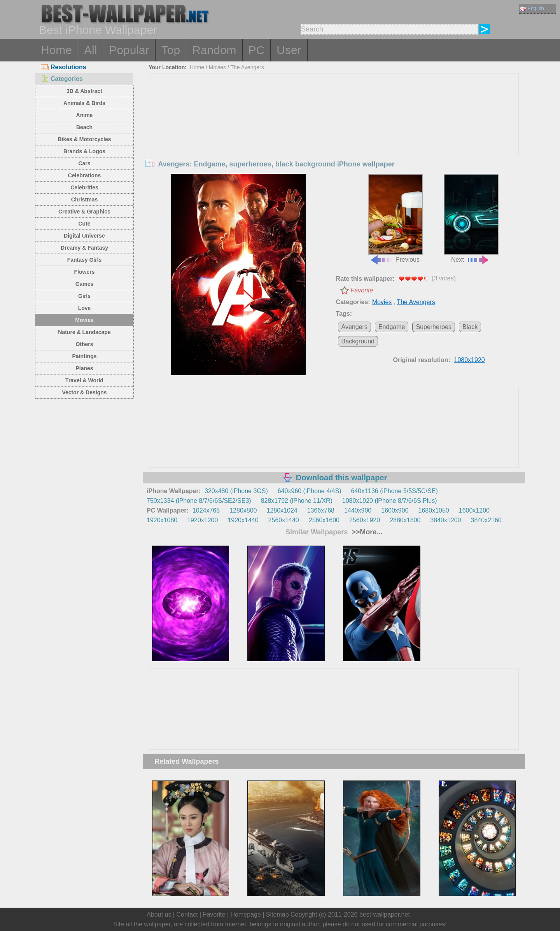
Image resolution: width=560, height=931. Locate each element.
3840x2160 (486, 520)
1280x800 (243, 510)
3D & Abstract (84, 91)
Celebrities (84, 187)
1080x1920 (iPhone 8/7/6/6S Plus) (390, 501)
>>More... (366, 532)
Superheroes (434, 327)
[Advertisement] (334, 132)
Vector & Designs (84, 392)
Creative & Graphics (84, 212)
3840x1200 (445, 520)
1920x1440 (243, 520)
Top (171, 50)
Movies (84, 320)
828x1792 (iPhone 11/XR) (297, 501)
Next (471, 219)
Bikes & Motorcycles (85, 139)
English (532, 8)
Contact (187, 914)
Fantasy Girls (85, 260)
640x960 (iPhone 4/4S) (310, 491)
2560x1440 (284, 520)
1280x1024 (282, 510)
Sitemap (277, 914)
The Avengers (247, 67)
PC (257, 50)
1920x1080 (162, 520)
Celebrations (85, 175)
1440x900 (358, 510)
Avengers (354, 327)
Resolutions (64, 67)
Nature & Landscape (84, 332)
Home (56, 50)
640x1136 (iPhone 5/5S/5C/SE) (394, 491)
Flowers (85, 272)
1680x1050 (434, 510)
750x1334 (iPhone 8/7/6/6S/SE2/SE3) (199, 501)
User (289, 50)
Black (470, 327)
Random (214, 50)
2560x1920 (365, 520)
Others (84, 344)
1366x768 (321, 510)
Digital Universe (84, 236)
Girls (84, 296)
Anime (85, 115)
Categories (62, 79)
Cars (84, 163)
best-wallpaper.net (385, 914)
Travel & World (84, 380)
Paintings (84, 356)
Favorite (362, 290)
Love (85, 308)
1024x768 (206, 510)
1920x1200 (202, 520)
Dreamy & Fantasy (84, 248)
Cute (84, 224)
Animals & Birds (84, 103)
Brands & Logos (84, 151)
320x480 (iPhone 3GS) (236, 491)
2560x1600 (324, 520)
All (90, 50)
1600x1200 (474, 510)
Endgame (392, 327)
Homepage (246, 914)
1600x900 (395, 510)
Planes (84, 368)
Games (85, 284)
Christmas (84, 199)
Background (358, 341)
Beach (84, 127)
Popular (129, 50)
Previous (395, 219)
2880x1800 (405, 520)
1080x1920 (470, 360)
